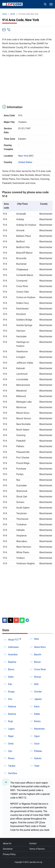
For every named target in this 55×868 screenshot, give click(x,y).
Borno (11, 669)
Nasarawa (39, 729)
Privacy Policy (9, 854)
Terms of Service (37, 849)
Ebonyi (38, 677)
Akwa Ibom (40, 647)
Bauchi (38, 655)
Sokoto (38, 758)
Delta (11, 677)
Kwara (37, 721)
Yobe (37, 766)
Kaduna (12, 707)
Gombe (38, 692)
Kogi (10, 721)
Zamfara (12, 773)
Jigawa (38, 699)
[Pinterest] (16, 620)
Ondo (11, 744)
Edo (10, 684)
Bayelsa (12, 662)
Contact (33, 843)
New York (23, 156)
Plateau (38, 751)
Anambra (13, 655)
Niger (11, 736)
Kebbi (37, 714)
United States (25, 162)
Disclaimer (8, 849)
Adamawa (13, 647)
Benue (37, 662)
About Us (7, 843)
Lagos (11, 729)
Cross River (40, 669)
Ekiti (36, 684)
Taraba (12, 766)
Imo (10, 699)
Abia (37, 639)
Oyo (10, 751)
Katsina (12, 714)
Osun (37, 744)
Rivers (11, 758)
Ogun (37, 736)
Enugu (11, 692)
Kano (37, 707)
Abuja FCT (13, 640)
